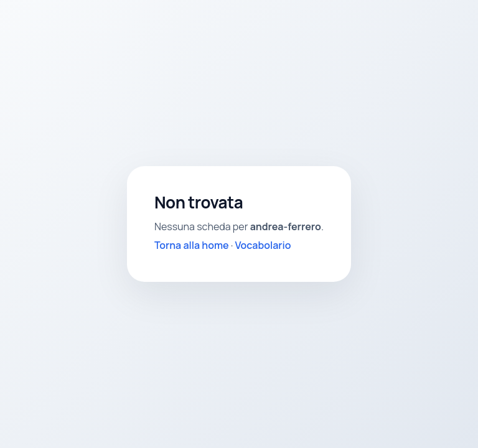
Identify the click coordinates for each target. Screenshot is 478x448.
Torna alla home (192, 245)
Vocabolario (263, 245)
